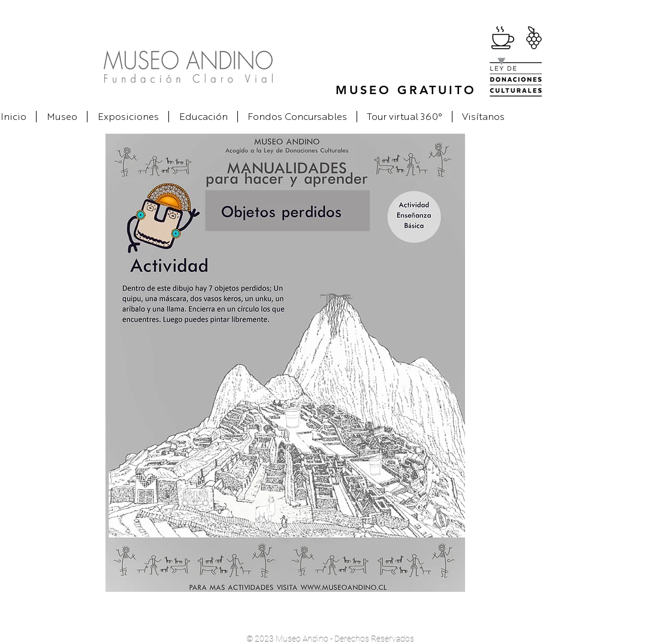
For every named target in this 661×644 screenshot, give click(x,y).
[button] (62, 117)
